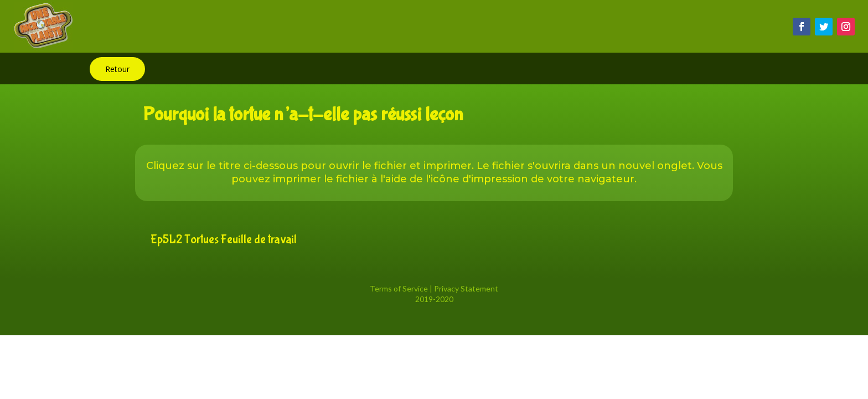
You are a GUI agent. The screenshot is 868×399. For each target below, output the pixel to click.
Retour (117, 69)
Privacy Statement (466, 288)
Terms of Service (399, 288)
